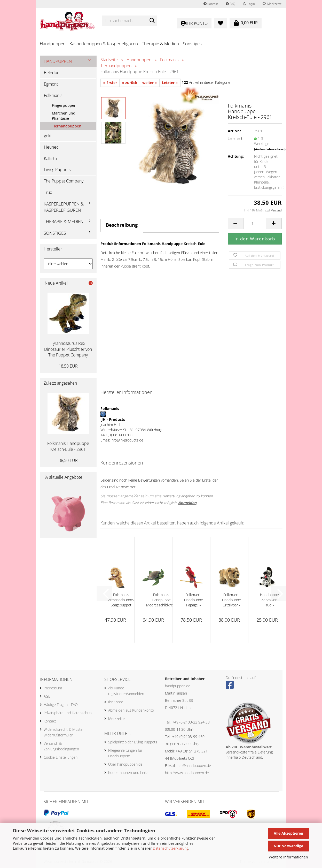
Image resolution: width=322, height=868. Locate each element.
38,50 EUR (68, 460)
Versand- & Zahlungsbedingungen (61, 746)
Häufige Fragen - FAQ (61, 705)
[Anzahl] (255, 223)
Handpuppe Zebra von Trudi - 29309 (269, 600)
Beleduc (52, 73)
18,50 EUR (68, 366)
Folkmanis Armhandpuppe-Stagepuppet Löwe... (121, 600)
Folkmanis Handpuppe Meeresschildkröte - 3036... (161, 600)
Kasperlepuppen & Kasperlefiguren (104, 44)
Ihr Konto (116, 702)
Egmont (51, 84)
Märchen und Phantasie (64, 116)
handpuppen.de (178, 686)
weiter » (150, 83)
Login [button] (249, 4)
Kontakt (211, 4)
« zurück (130, 83)
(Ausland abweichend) (270, 149)
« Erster (110, 83)
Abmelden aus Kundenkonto (131, 710)
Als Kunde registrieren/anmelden (126, 691)
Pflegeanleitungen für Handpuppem (125, 753)
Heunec (51, 147)
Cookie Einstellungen (61, 757)
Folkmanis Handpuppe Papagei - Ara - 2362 (194, 600)
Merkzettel (273, 4)
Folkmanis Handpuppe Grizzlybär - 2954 (231, 600)
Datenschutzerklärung (171, 848)
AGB (47, 696)
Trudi (49, 192)
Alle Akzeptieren (288, 833)
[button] (235, 223)
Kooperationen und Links (128, 772)
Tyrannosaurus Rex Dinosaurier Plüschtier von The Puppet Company (68, 349)
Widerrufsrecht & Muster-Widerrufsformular (64, 732)
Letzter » (170, 83)
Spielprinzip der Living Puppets (133, 742)
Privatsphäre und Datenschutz (68, 713)
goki (48, 136)
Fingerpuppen (64, 105)
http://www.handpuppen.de (187, 773)
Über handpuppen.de (125, 764)
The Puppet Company (64, 181)
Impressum (53, 688)
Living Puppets (57, 170)
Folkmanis (53, 95)
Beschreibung (122, 225)
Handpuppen (53, 44)
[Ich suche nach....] (152, 21)
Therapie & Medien (160, 44)
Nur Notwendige (288, 846)
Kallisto (50, 158)
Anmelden (187, 503)
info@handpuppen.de (194, 766)
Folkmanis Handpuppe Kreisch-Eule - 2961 (68, 446)
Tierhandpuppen (67, 126)
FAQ (230, 4)
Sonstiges (192, 44)
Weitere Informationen (288, 857)
